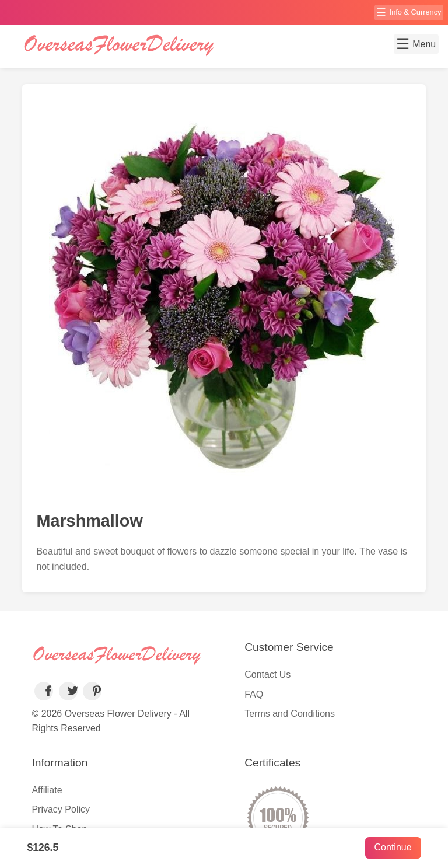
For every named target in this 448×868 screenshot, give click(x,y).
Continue (393, 847)
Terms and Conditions (290, 714)
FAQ (254, 694)
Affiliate (47, 790)
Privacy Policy (61, 809)
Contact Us (267, 674)
